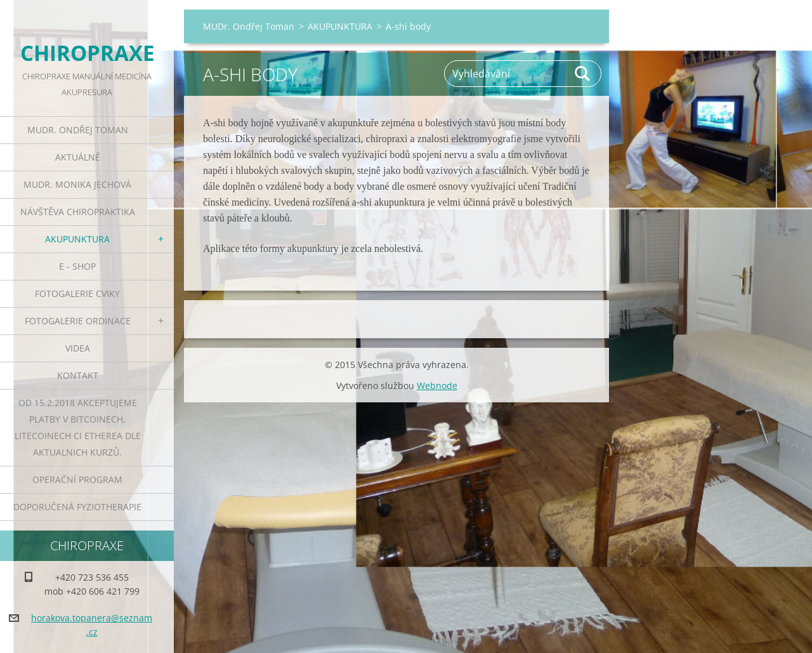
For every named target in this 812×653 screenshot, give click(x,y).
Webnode (437, 386)
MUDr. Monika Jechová (77, 184)
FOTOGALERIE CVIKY (77, 294)
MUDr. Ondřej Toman (78, 130)
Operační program (77, 479)
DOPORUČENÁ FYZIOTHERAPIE (77, 507)
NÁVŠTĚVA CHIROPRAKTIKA (78, 212)
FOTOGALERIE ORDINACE (78, 321)
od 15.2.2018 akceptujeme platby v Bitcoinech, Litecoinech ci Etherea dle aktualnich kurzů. (78, 427)
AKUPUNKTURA (77, 239)
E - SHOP (77, 266)
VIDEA (78, 348)
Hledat (583, 74)
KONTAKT (78, 375)
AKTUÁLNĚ (78, 157)
